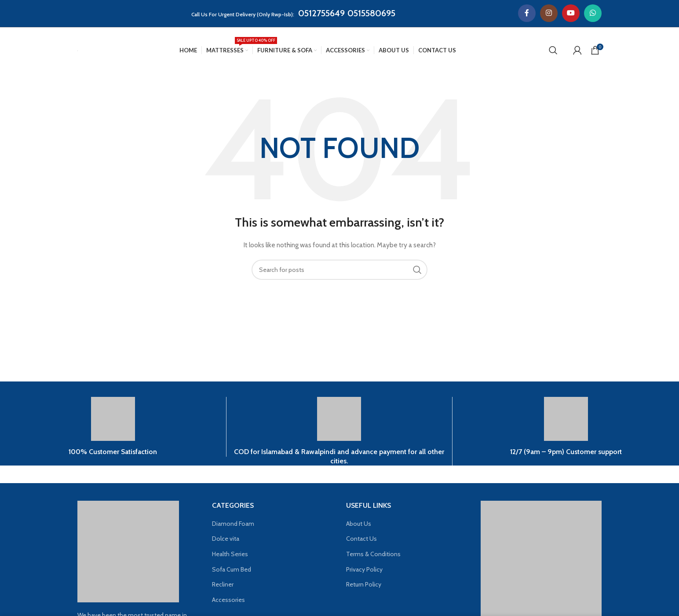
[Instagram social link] (549, 13)
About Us (359, 524)
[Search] (553, 50)
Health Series (230, 554)
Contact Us (361, 539)
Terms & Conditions (373, 554)
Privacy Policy (364, 569)
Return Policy (364, 584)
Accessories (228, 600)
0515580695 (371, 13)
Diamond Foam (233, 524)
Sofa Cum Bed (232, 569)
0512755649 (321, 13)
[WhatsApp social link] (593, 13)
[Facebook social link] (527, 13)
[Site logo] (78, 50)
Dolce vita (226, 539)
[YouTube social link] (571, 13)
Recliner (223, 584)
